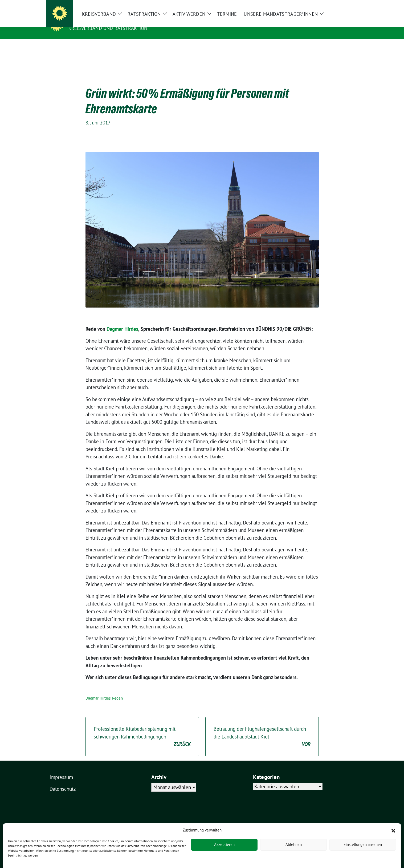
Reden (117, 690)
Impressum (61, 769)
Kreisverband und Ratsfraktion (108, 28)
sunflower (91, 836)
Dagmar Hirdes (122, 321)
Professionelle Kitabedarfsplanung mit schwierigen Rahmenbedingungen (142, 729)
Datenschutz (63, 781)
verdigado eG (142, 836)
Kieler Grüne (87, 21)
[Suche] (338, 5)
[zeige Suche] (345, 5)
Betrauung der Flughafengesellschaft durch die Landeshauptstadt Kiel (262, 729)
